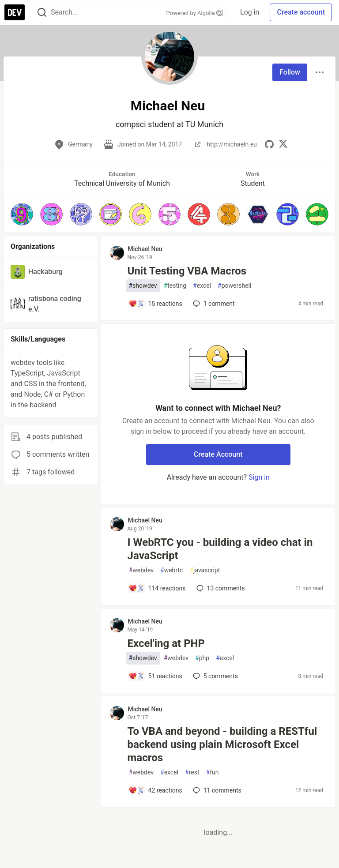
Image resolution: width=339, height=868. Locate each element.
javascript (205, 570)
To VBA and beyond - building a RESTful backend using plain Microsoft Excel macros (222, 744)
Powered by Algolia (195, 13)
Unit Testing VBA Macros (187, 271)
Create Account (218, 454)
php (202, 658)
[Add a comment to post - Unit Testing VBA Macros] (155, 304)
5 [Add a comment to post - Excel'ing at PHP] (215, 676)
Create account (301, 12)
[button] (22, 214)
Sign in (259, 477)
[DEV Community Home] (15, 12)
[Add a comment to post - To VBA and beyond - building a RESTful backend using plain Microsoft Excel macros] (155, 790)
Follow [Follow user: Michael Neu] (290, 72)
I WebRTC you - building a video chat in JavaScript (220, 549)
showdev (143, 286)
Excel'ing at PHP (166, 643)
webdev (141, 570)
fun (213, 772)
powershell (234, 286)
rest (192, 772)
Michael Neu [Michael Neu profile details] (145, 249)
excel (202, 286)
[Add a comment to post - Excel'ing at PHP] (155, 676)
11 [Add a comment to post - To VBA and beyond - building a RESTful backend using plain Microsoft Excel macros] (216, 790)
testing (175, 286)
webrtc (171, 570)
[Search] (42, 13)
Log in (250, 12)
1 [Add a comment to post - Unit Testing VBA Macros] (213, 304)
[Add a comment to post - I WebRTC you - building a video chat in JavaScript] (157, 588)
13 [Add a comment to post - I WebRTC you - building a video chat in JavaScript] (220, 588)
